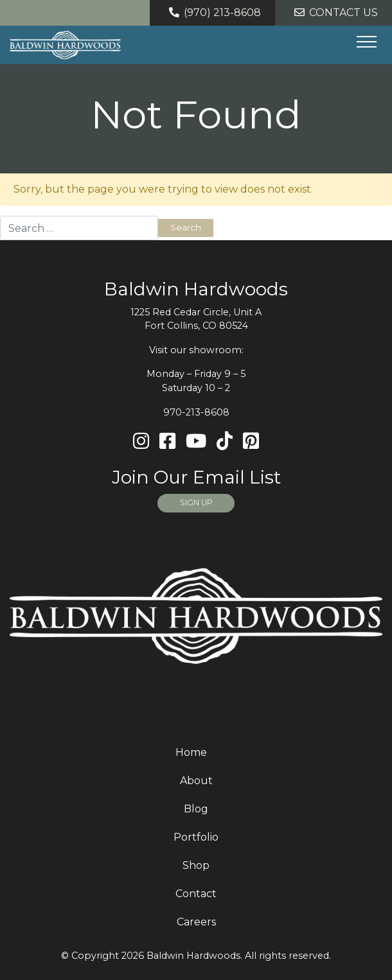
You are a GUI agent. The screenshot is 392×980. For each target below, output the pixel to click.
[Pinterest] (251, 442)
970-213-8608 (196, 412)
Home (191, 752)
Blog (196, 809)
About (196, 781)
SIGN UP (196, 503)
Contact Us (334, 13)
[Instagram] (141, 442)
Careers (196, 922)
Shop (196, 865)
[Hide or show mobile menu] (366, 42)
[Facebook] (167, 442)
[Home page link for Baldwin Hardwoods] (65, 45)
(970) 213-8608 (213, 13)
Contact (196, 894)
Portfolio (196, 837)
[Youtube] (196, 442)
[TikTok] (225, 442)
